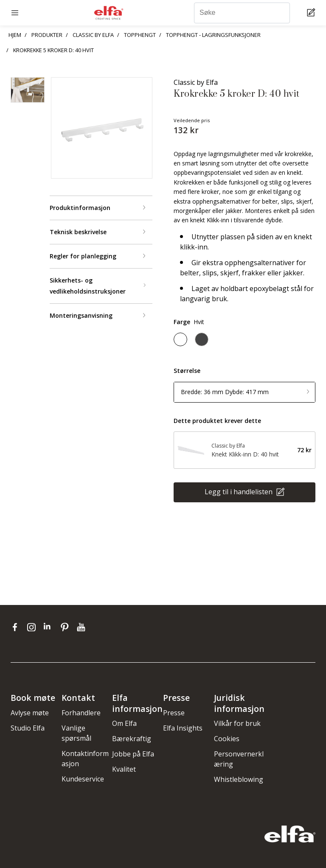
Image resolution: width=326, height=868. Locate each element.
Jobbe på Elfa (133, 754)
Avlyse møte (30, 713)
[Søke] (242, 13)
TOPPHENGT (140, 35)
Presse (174, 713)
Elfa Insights (183, 728)
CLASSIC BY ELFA (93, 35)
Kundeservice (83, 779)
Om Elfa (124, 723)
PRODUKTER (47, 35)
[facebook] (17, 627)
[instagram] (33, 627)
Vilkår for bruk (237, 723)
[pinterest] (66, 627)
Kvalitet (124, 769)
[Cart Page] (312, 13)
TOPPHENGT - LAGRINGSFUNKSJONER (213, 35)
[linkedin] (50, 627)
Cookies (227, 739)
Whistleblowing (239, 779)
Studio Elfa (28, 728)
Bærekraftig (132, 739)
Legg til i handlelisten (239, 492)
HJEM (15, 35)
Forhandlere (81, 713)
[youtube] (82, 627)
